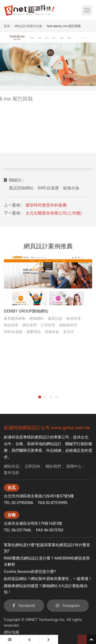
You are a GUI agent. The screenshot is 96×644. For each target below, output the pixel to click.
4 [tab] (57, 397)
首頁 (7, 26)
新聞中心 (74, 466)
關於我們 (53, 466)
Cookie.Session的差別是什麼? (30, 572)
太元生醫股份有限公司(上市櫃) (54, 213)
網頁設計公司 (36, 428)
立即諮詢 (32, 466)
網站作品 (12, 466)
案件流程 (12, 473)
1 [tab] (40, 397)
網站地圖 (12, 632)
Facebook (24, 606)
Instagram (68, 606)
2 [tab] (45, 397)
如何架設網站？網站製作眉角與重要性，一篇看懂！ (48, 579)
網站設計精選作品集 (28, 26)
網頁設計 (42, 437)
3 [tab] (51, 397)
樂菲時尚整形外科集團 (46, 205)
